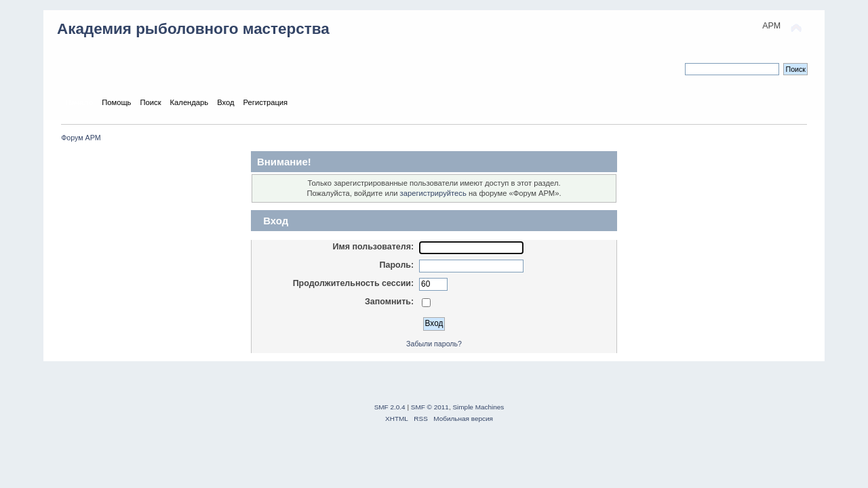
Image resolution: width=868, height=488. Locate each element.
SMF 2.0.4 (390, 407)
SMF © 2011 (430, 407)
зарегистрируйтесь (433, 193)
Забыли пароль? (434, 344)
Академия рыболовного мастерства (193, 29)
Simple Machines (478, 407)
